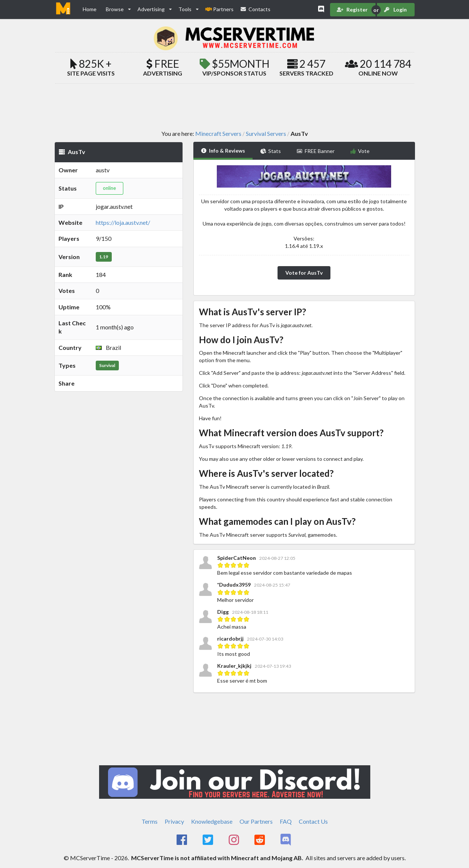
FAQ (286, 821)
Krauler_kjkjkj (234, 666)
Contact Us (313, 821)
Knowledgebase (212, 821)
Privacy (174, 821)
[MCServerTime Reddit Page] (261, 840)
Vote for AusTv (304, 273)
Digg (223, 612)
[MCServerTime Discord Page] (286, 840)
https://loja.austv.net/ (123, 222)
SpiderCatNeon (237, 558)
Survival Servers (266, 134)
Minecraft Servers (218, 134)
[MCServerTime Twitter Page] (208, 840)
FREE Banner (316, 151)
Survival (107, 365)
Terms (150, 821)
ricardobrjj (230, 639)
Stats (271, 151)
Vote (360, 151)
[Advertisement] (235, 106)
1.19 (104, 257)
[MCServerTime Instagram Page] (235, 840)
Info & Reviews (223, 151)
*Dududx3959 (234, 585)
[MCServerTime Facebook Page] (183, 840)
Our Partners (256, 821)
